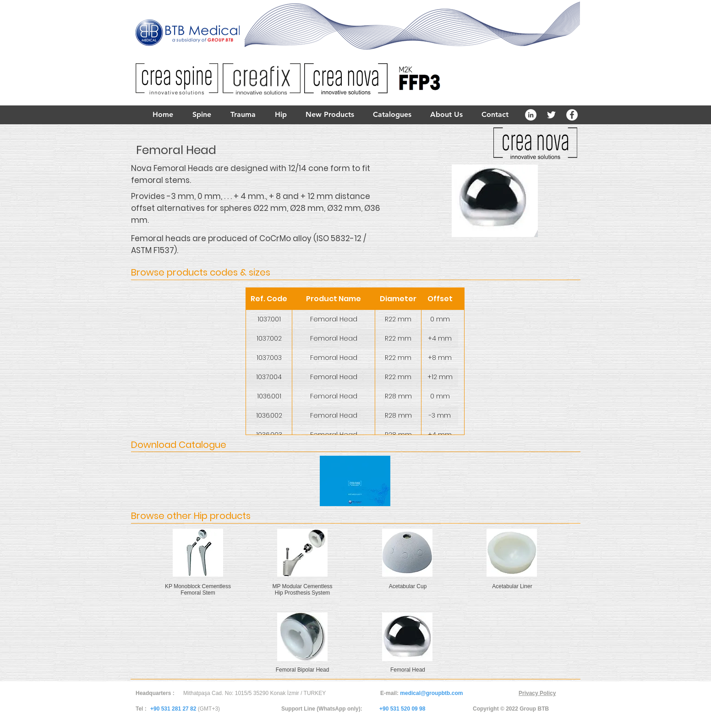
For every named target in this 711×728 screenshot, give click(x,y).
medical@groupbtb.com (431, 693)
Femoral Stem (198, 593)
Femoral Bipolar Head (303, 670)
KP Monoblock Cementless (198, 586)
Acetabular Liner (512, 586)
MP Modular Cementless (302, 586)
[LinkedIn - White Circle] (531, 115)
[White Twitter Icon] (551, 115)
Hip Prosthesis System (303, 593)
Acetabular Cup (408, 586)
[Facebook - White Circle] (572, 115)
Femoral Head (408, 670)
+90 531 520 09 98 (402, 709)
